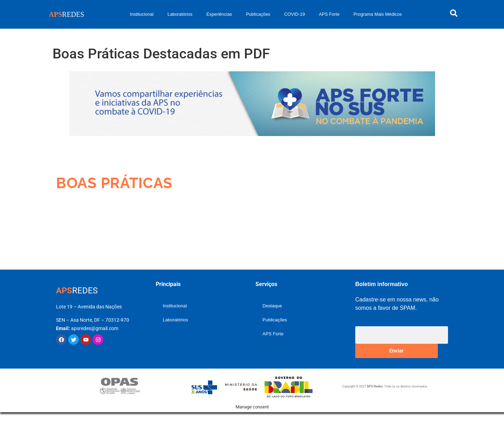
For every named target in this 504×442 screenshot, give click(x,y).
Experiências (219, 14)
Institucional (142, 14)
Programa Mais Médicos (378, 14)
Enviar (396, 351)
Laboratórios (180, 14)
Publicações (258, 14)
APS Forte (329, 14)
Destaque (272, 306)
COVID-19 (295, 14)
